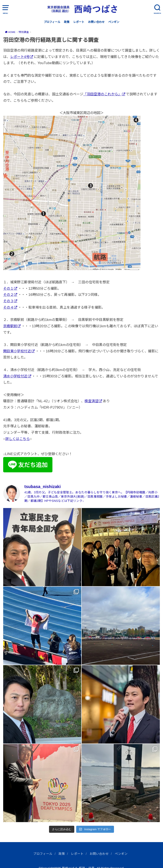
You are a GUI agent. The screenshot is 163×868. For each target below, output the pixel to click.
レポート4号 (20, 57)
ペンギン (114, 22)
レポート (79, 22)
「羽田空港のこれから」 (102, 94)
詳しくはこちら (18, 439)
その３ (8, 301)
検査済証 (91, 401)
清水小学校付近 (15, 376)
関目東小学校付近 (17, 351)
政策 (67, 22)
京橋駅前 (10, 326)
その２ (8, 295)
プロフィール (52, 22)
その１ (8, 288)
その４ (8, 307)
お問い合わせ (96, 22)
